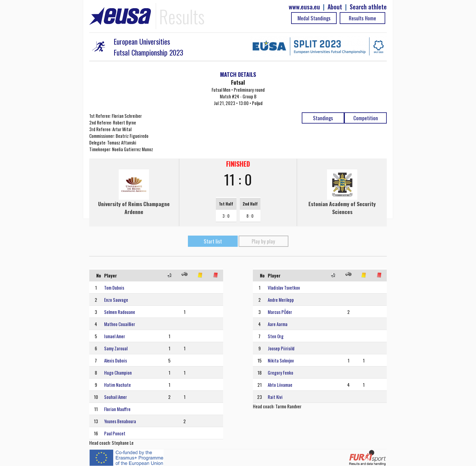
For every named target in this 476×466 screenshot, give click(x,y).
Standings (323, 118)
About (335, 7)
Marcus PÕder (280, 312)
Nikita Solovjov (281, 360)
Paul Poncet (115, 433)
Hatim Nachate (117, 385)
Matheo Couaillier (120, 324)
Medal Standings (314, 18)
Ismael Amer (115, 336)
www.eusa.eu (304, 7)
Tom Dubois (114, 287)
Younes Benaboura (120, 421)
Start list (213, 241)
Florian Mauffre (117, 409)
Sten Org (276, 336)
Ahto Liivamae (280, 385)
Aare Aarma (278, 324)
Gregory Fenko (280, 372)
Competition (366, 118)
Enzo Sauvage (116, 300)
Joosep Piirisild (281, 348)
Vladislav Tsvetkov (284, 287)
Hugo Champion (118, 372)
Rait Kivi (275, 397)
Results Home (362, 18)
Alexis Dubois (116, 360)
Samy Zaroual (116, 348)
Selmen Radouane (120, 312)
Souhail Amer (116, 397)
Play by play (263, 241)
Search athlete (368, 7)
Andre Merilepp (281, 300)
